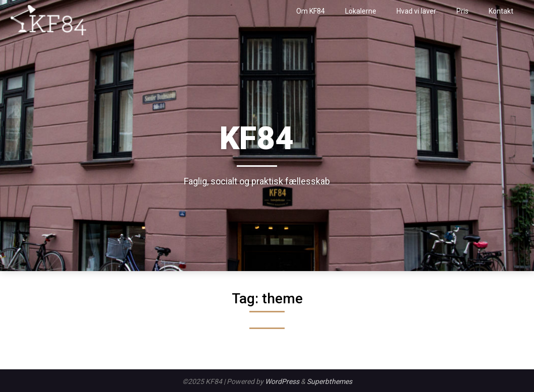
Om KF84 (311, 11)
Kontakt (501, 11)
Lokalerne (361, 11)
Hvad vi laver (416, 11)
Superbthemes (329, 381)
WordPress (282, 381)
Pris (462, 11)
